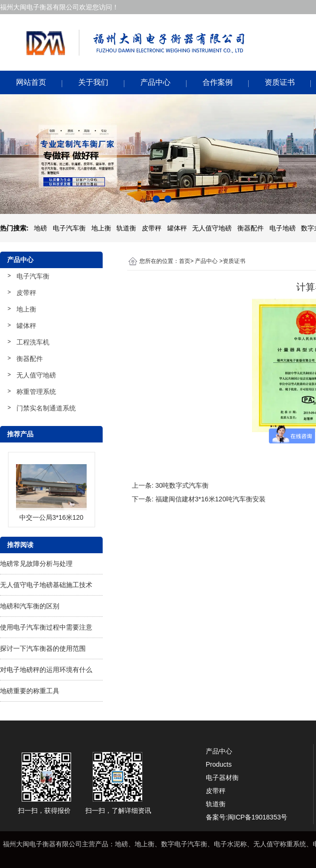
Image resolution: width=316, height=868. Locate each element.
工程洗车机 (33, 342)
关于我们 (93, 82)
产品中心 (155, 82)
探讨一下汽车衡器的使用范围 (43, 648)
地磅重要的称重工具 (30, 691)
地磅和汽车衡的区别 (30, 606)
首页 (185, 261)
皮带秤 (26, 293)
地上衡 (26, 309)
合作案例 (218, 82)
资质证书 (280, 82)
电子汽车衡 (33, 276)
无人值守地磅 (36, 375)
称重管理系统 (36, 392)
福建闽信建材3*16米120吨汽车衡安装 (211, 499)
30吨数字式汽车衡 (182, 485)
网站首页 (31, 82)
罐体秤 (26, 326)
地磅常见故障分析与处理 (36, 564)
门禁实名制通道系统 (46, 408)
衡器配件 (30, 359)
